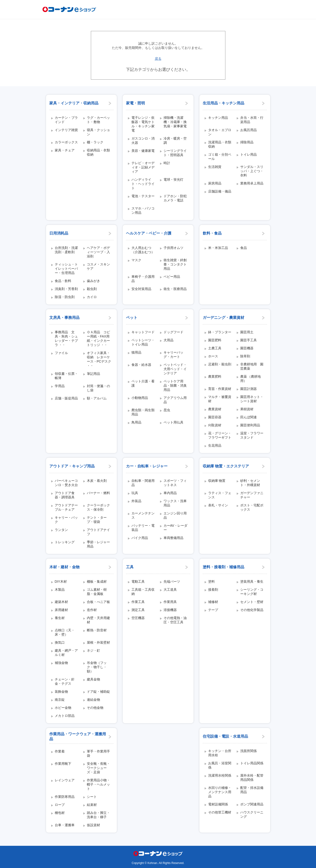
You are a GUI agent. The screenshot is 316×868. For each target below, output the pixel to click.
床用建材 (61, 610)
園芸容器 (215, 417)
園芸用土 (247, 332)
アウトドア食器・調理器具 (65, 495)
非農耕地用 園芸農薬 (252, 366)
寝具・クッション (98, 132)
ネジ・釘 (93, 650)
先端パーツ (172, 582)
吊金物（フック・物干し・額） (97, 667)
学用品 (60, 386)
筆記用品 (93, 374)
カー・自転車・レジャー (147, 466)
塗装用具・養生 (252, 582)
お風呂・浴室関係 (220, 765)
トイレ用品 (249, 154)
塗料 (211, 582)
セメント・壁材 (252, 602)
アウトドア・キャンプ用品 (72, 466)
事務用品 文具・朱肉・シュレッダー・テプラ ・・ (66, 338)
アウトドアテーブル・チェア (66, 507)
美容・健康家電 (143, 151)
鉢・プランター (220, 332)
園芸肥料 (215, 340)
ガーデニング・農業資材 (223, 318)
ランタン (61, 530)
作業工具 (138, 602)
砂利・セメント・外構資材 (250, 483)
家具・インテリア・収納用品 (74, 103)
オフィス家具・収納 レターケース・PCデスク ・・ (99, 359)
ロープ (60, 805)
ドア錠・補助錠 (98, 692)
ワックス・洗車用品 (175, 503)
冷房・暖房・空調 (175, 141)
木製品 (60, 590)
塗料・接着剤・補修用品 (223, 567)
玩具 (135, 493)
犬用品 (169, 340)
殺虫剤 (92, 289)
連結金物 (93, 700)
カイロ (92, 297)
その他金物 (95, 708)
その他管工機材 (220, 812)
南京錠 (60, 700)
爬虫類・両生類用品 (143, 412)
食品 (244, 248)
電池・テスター (143, 196)
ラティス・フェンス (220, 495)
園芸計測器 (249, 389)
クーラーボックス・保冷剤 (98, 507)
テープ (213, 610)
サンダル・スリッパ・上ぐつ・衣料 (252, 171)
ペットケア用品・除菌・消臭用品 (175, 385)
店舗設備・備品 (220, 191)
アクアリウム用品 (175, 400)
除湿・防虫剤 (65, 297)
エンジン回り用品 (175, 515)
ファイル (61, 353)
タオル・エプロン (220, 132)
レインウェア (65, 780)
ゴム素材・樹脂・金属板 (97, 592)
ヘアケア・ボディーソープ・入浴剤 (98, 252)
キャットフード (143, 332)
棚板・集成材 (97, 582)
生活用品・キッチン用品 (223, 103)
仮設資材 (93, 825)
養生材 (60, 618)
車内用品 (170, 493)
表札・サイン (218, 505)
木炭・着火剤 (97, 481)
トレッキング (65, 542)
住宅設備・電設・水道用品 (225, 736)
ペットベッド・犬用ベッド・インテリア (175, 369)
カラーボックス (66, 142)
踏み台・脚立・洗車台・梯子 (98, 815)
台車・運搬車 (65, 825)
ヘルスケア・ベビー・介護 (149, 233)
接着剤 (213, 590)
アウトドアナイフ (98, 532)
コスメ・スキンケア (98, 266)
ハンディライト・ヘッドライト (143, 184)
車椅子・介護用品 (143, 279)
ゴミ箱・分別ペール (220, 157)
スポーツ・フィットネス (175, 483)
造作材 (92, 610)
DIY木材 (61, 582)
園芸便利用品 (250, 425)
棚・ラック (95, 142)
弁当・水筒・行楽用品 (252, 120)
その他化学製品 (252, 610)
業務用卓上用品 (252, 183)
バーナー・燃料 (98, 493)
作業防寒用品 (65, 797)
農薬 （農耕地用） (251, 379)
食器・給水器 (141, 365)
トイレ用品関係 (252, 763)
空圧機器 (138, 618)
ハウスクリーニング (252, 814)
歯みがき (93, 281)
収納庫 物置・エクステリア (226, 466)
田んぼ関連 (249, 417)
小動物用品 (140, 398)
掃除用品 (247, 142)
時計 (167, 163)
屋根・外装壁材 (98, 642)
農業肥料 (215, 376)
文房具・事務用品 (64, 318)
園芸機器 (247, 348)
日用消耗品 (59, 233)
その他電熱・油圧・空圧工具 (175, 620)
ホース (213, 356)
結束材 (92, 805)
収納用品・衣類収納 (98, 152)
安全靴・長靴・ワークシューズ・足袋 (98, 768)
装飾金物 (61, 692)
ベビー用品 (172, 277)
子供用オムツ (173, 248)
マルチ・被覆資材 (220, 399)
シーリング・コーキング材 (252, 592)
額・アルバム (97, 398)
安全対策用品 (141, 289)
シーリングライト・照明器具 (175, 153)
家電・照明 (135, 103)
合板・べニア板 (98, 602)
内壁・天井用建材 (98, 620)
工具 (130, 567)
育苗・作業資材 (220, 389)
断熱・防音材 (97, 630)
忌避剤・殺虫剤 (220, 364)
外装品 (136, 501)
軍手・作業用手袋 (98, 753)
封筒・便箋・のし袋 (98, 388)
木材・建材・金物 (64, 567)
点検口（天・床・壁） (65, 632)
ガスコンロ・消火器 (143, 141)
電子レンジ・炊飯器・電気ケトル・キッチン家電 (143, 124)
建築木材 (61, 602)
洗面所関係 (249, 751)
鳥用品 (136, 422)
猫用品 (136, 352)
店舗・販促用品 (66, 398)
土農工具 (215, 348)
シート (92, 797)
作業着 (60, 751)
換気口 (60, 642)
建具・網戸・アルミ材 (66, 653)
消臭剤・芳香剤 (66, 289)
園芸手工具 (249, 340)
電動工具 (138, 582)
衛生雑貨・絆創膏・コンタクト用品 (175, 264)
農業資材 (215, 409)
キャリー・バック (66, 520)
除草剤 (245, 356)
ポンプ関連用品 (252, 804)
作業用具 (170, 602)
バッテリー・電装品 (143, 528)
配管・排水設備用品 (252, 790)
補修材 (213, 602)
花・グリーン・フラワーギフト (220, 435)
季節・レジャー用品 (98, 544)
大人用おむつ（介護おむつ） (143, 250)
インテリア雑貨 (66, 130)
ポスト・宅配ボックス (252, 507)
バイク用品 (140, 538)
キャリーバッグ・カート (173, 355)
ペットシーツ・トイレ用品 (143, 342)
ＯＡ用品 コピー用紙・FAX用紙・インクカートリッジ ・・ (98, 338)
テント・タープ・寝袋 (97, 520)
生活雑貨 (215, 167)
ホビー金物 (63, 708)
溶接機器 (170, 610)
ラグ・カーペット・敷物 (98, 120)
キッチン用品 (218, 118)
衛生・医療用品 (175, 289)
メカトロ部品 (65, 716)
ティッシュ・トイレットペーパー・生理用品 (66, 269)
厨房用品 (215, 183)
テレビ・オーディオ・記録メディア (143, 167)
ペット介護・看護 (143, 383)
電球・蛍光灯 (173, 180)
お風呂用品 (249, 130)
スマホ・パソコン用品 (143, 210)
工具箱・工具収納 (143, 592)
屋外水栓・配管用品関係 (252, 778)
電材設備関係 (218, 804)
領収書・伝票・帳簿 (66, 376)
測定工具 (138, 610)
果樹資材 (247, 409)
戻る (158, 59)
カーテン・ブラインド (66, 120)
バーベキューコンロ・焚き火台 (66, 483)
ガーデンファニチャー (252, 495)
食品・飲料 (63, 281)
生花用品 (215, 445)
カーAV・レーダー (176, 528)
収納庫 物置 (217, 481)
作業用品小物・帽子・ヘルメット (98, 784)
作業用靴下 (63, 764)
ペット (132, 318)
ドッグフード (173, 332)
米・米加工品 (218, 248)
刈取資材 (215, 425)
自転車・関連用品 (143, 483)
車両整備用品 (173, 538)
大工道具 (170, 590)
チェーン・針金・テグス (65, 681)
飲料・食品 (212, 233)
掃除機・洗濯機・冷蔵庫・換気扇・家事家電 (175, 122)
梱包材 (60, 813)
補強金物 (61, 663)
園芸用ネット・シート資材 (252, 399)
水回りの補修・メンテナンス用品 (220, 792)
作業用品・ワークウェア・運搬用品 (78, 736)
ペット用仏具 (173, 422)
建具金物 (93, 679)
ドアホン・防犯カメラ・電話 (175, 198)
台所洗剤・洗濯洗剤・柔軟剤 (66, 250)
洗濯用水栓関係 (220, 775)
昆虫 (167, 410)
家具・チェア (65, 150)
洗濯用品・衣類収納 (220, 144)
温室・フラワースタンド (252, 435)
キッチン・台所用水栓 (220, 753)
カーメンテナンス (143, 515)
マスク (136, 260)
